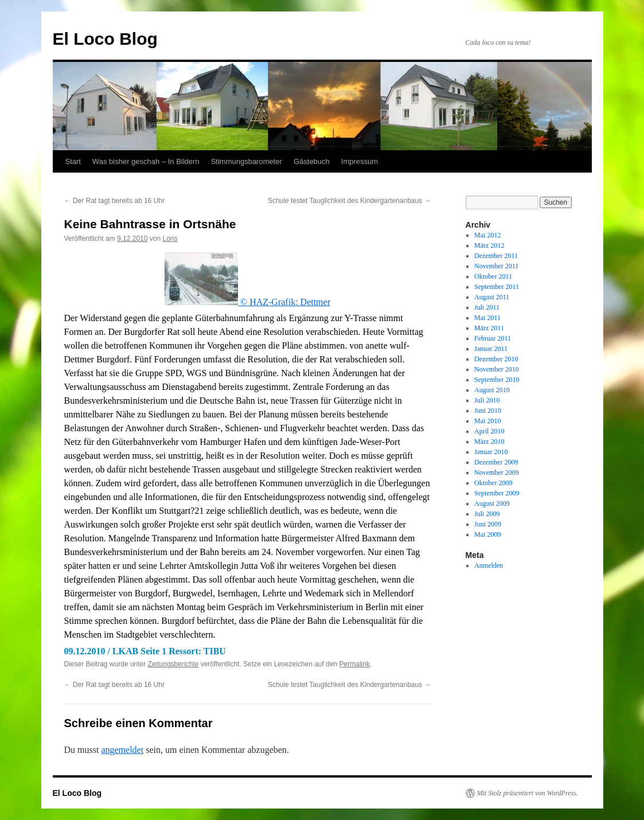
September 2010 (497, 380)
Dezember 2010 (496, 359)
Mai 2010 (487, 421)
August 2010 (492, 390)
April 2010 (489, 431)
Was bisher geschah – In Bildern (146, 161)
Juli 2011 (487, 307)
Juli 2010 (487, 400)
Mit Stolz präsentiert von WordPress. (528, 793)
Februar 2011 (493, 338)
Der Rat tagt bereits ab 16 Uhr (114, 201)
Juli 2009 (487, 514)
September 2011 (497, 287)
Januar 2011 (491, 349)
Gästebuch (312, 161)
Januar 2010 (491, 452)
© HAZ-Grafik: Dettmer (247, 302)
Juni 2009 (488, 524)
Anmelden (489, 565)
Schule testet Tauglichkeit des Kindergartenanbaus (350, 201)
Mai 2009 (487, 534)
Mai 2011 (487, 318)
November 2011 (496, 266)
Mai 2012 (487, 235)
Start (73, 161)
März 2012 (489, 245)
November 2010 (497, 369)
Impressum (360, 161)
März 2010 (489, 442)
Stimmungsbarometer (247, 161)
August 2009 (492, 503)
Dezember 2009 (496, 462)
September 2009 (497, 493)
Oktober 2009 (493, 483)
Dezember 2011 (496, 256)
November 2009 (497, 473)
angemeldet (122, 750)
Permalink (355, 664)
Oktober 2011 (493, 276)
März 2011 (489, 328)
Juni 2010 (488, 411)
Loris (170, 239)
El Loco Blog (105, 39)
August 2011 (492, 297)
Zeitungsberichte (173, 664)
